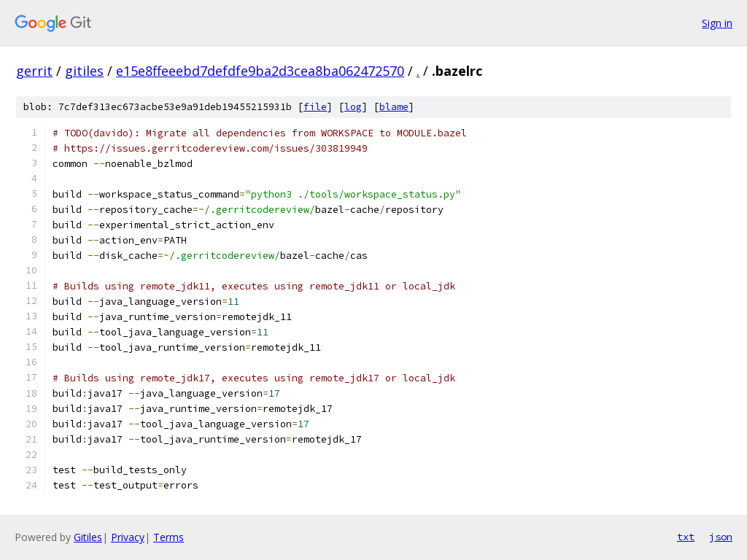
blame (394, 107)
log (353, 107)
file (315, 107)
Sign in (717, 23)
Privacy (128, 537)
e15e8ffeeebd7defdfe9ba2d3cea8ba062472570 (260, 71)
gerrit (34, 71)
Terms (169, 537)
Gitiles (88, 537)
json (721, 537)
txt (686, 537)
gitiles (84, 71)
